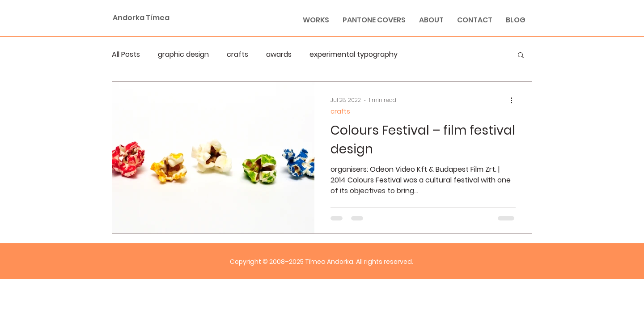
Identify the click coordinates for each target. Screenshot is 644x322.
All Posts (126, 55)
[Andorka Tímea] (170, 18)
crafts (237, 55)
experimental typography (354, 55)
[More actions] (514, 100)
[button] (521, 56)
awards (279, 55)
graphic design (183, 55)
